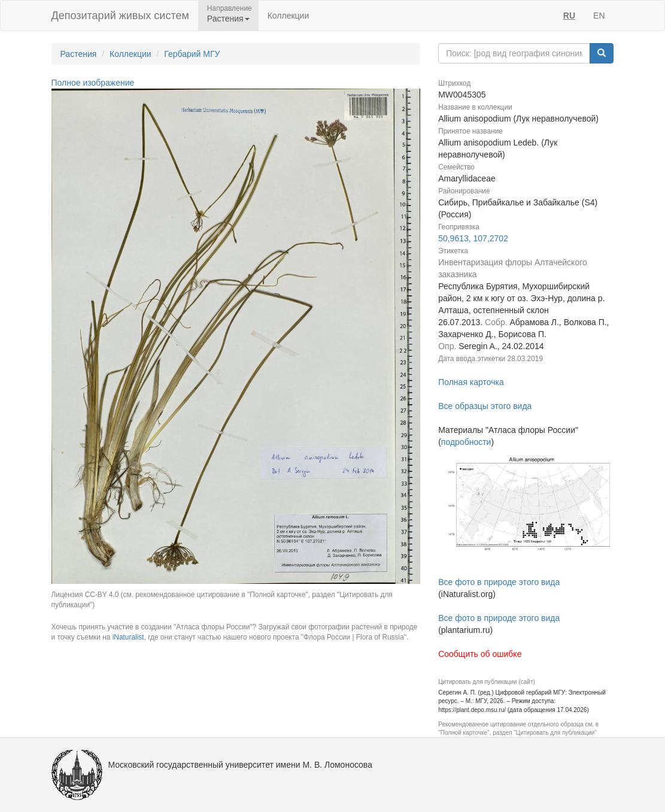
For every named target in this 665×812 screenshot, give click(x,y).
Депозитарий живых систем (120, 16)
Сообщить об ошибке (480, 654)
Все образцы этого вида (485, 406)
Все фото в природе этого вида (499, 582)
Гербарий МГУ (192, 54)
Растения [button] (228, 19)
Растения (79, 54)
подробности (466, 442)
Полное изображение (93, 83)
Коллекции (289, 16)
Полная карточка (471, 382)
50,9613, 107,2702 (473, 238)
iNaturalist (128, 637)
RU (569, 16)
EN (599, 16)
